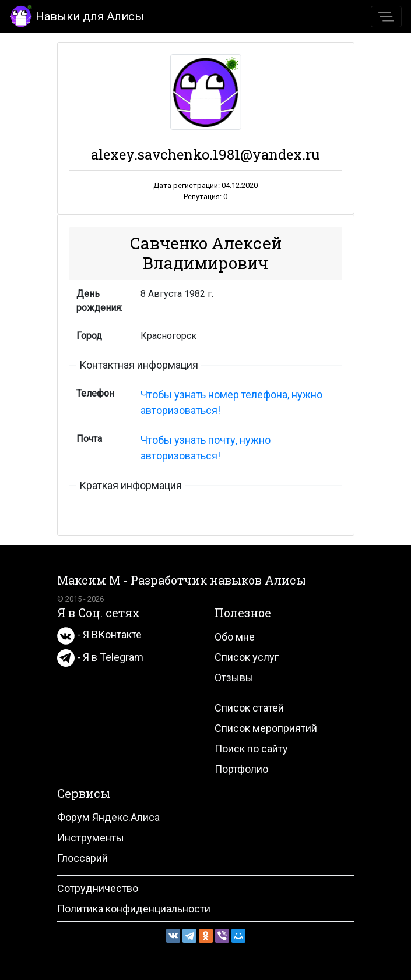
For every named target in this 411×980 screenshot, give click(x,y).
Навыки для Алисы (77, 15)
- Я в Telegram (100, 657)
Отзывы (234, 677)
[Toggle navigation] (386, 17)
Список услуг (247, 657)
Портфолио (241, 769)
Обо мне (235, 637)
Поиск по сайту (251, 749)
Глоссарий (82, 858)
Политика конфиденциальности (134, 909)
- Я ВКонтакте (99, 634)
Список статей (249, 708)
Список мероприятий (266, 728)
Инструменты (91, 838)
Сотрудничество (98, 888)
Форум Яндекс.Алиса (108, 817)
